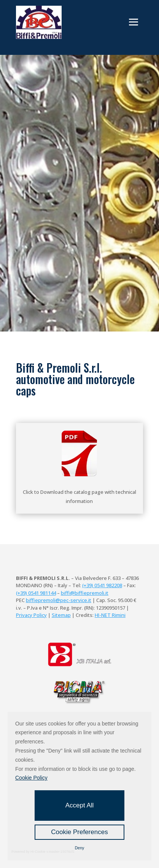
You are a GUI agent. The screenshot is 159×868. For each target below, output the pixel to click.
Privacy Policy (31, 615)
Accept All (80, 805)
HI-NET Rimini (110, 615)
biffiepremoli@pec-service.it (59, 600)
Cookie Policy (31, 778)
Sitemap (61, 615)
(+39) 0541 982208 (102, 585)
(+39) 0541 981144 (36, 593)
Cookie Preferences (79, 832)
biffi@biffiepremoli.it (85, 593)
